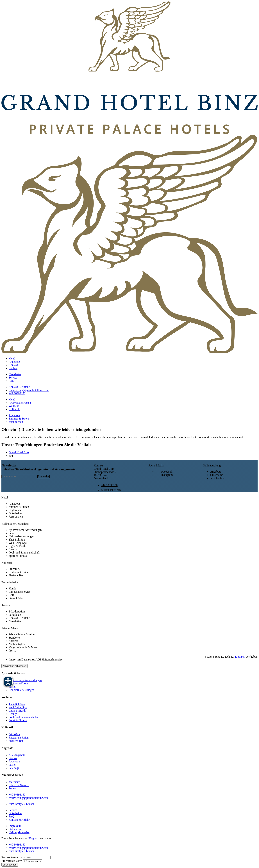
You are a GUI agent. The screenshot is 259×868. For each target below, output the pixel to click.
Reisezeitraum (10, 857)
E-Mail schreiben (111, 490)
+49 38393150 (109, 485)
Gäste (12, 861)
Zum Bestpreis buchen (22, 804)
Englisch (240, 657)
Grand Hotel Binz (19, 452)
